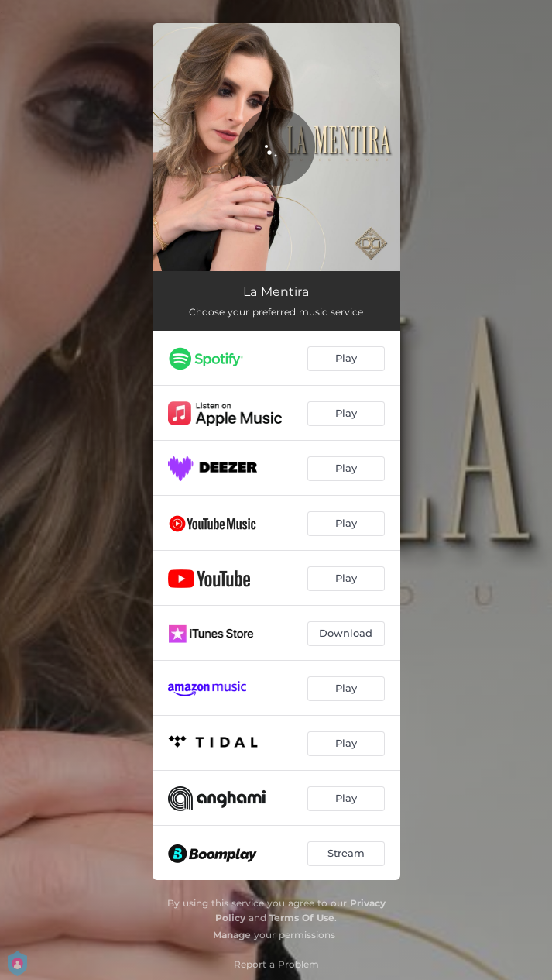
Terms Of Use (302, 918)
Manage (232, 935)
